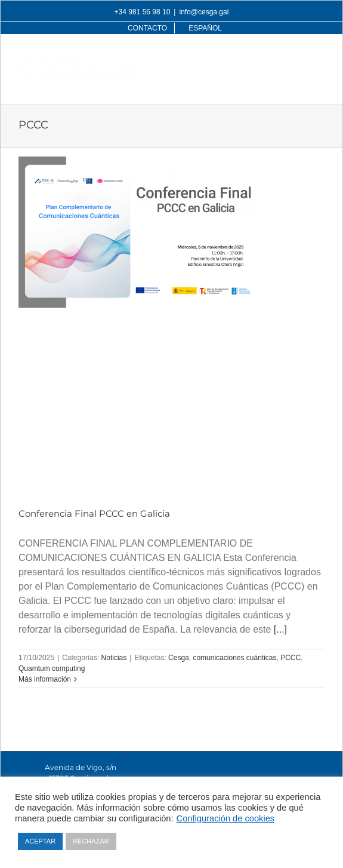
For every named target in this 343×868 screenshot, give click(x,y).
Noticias (114, 658)
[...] (280, 629)
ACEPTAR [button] (40, 841)
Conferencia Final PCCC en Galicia (94, 513)
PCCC (291, 658)
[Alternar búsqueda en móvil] (294, 58)
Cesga (179, 658)
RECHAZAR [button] (91, 841)
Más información (45, 679)
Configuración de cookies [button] (226, 818)
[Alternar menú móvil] (318, 58)
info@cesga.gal (204, 12)
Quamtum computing (52, 668)
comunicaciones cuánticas (234, 658)
